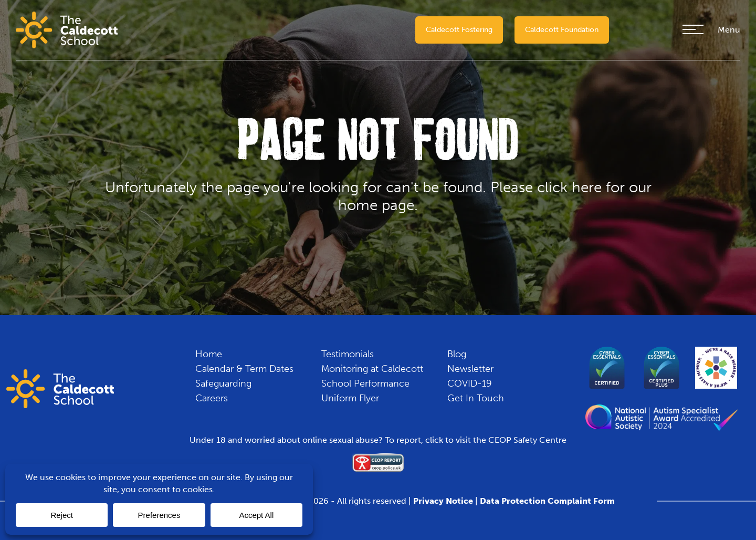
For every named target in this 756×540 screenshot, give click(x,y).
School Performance (365, 383)
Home (209, 354)
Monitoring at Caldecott (372, 369)
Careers (212, 398)
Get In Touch (476, 398)
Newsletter (470, 369)
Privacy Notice (443, 501)
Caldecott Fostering (459, 30)
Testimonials (348, 354)
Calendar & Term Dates (244, 369)
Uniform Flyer (350, 398)
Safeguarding (223, 383)
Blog (457, 354)
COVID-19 (470, 383)
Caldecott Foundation (562, 30)
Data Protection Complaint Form (547, 501)
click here (569, 187)
